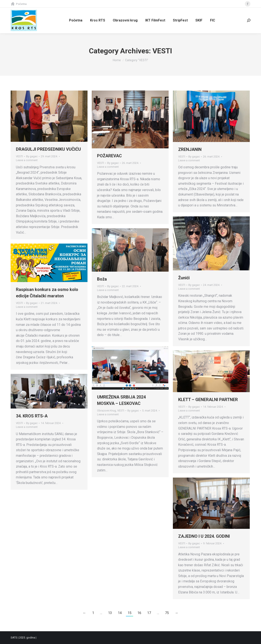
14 (120, 613)
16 (139, 613)
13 (110, 613)
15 (130, 613)
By (32, 156)
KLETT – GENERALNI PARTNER (208, 400)
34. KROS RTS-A (32, 416)
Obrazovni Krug (107, 411)
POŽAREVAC (109, 156)
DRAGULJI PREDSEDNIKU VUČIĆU (48, 149)
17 (149, 613)
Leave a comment (27, 160)
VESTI (19, 156)
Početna (19, 4)
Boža (102, 279)
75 (167, 613)
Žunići (184, 278)
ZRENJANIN (190, 149)
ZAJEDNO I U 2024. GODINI (204, 536)
